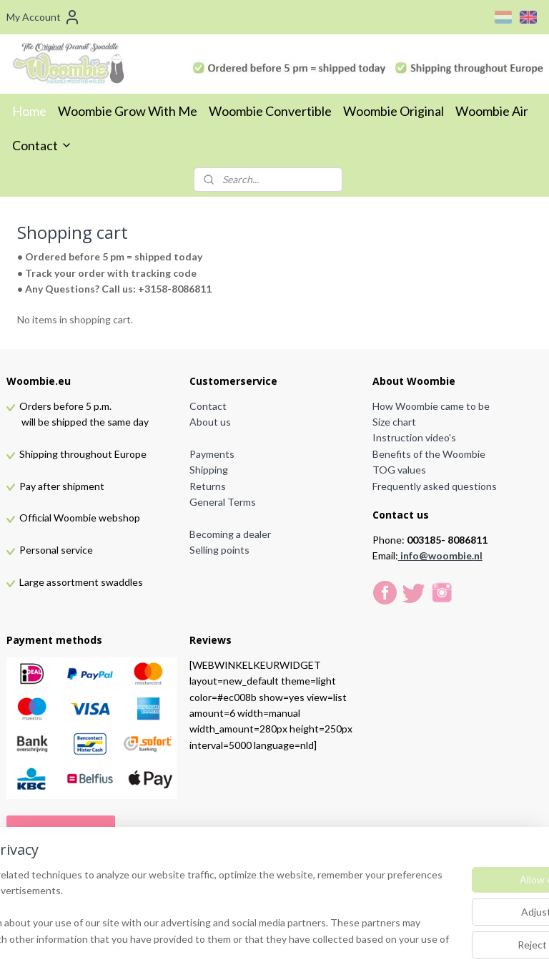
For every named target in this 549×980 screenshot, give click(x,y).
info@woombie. (437, 555)
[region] (180, 907)
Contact (42, 145)
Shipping (209, 470)
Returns (208, 486)
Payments (212, 454)
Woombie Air (492, 111)
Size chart (394, 422)
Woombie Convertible (270, 111)
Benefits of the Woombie (429, 454)
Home (29, 111)
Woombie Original (394, 111)
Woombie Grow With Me (128, 111)
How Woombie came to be (431, 406)
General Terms (223, 502)
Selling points (219, 550)
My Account (44, 17)
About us (210, 422)
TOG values (399, 470)
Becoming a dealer (230, 534)
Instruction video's (414, 437)
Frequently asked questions (435, 486)
